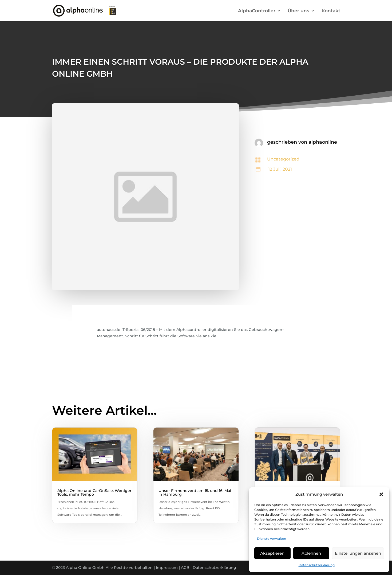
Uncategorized (283, 159)
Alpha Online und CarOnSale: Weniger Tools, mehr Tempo (94, 492)
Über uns (298, 11)
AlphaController (257, 11)
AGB (185, 568)
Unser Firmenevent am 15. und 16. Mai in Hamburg (195, 492)
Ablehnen (311, 553)
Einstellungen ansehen (358, 553)
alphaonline (323, 142)
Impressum (167, 568)
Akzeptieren (272, 553)
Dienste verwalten (272, 539)
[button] (381, 494)
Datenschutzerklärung (317, 565)
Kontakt (331, 11)
